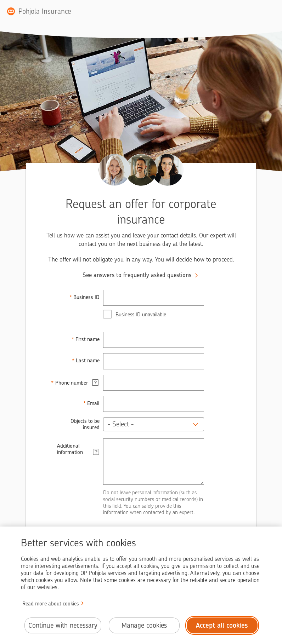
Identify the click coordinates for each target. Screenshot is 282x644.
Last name (88, 361)
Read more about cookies (51, 604)
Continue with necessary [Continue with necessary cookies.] (63, 625)
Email (93, 403)
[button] (154, 424)
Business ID (86, 297)
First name (88, 339)
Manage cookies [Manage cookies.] (144, 625)
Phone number (77, 383)
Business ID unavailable (141, 315)
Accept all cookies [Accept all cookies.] (222, 625)
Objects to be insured (85, 424)
